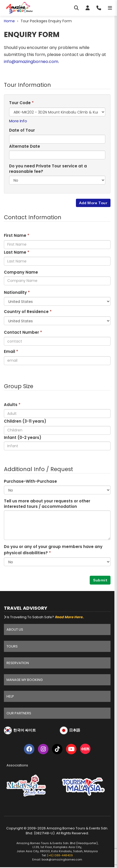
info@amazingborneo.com (31, 62)
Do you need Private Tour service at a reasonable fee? (48, 169)
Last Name (17, 252)
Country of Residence (28, 312)
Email (11, 351)
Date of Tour (22, 130)
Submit (100, 580)
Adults (12, 405)
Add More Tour (93, 203)
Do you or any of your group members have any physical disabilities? (53, 550)
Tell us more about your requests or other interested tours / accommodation (47, 504)
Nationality (17, 292)
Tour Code (21, 103)
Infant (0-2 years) (23, 437)
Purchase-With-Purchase (30, 481)
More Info (18, 121)
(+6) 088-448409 (60, 855)
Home (9, 21)
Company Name (21, 272)
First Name (17, 235)
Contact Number (23, 332)
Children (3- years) (25, 421)
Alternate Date (25, 146)
